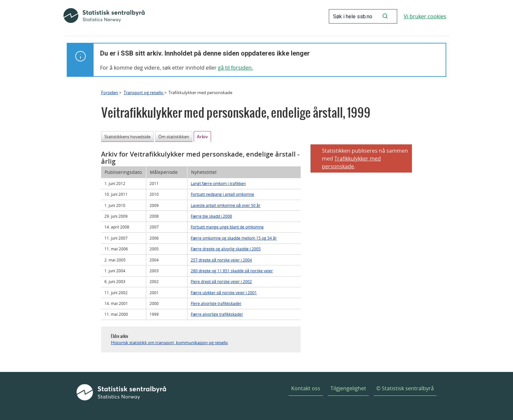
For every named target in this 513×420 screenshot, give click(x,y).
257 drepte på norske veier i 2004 (221, 260)
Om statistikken (174, 137)
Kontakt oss (306, 388)
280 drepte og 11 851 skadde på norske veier (232, 271)
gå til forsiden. (235, 68)
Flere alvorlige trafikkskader (216, 303)
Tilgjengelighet (348, 388)
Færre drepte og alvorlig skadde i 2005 (226, 249)
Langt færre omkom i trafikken (218, 183)
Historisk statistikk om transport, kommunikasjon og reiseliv (169, 343)
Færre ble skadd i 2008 (211, 216)
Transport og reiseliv (144, 92)
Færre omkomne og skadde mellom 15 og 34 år (234, 238)
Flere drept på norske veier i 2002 (221, 281)
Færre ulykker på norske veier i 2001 (224, 293)
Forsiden (110, 92)
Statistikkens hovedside (127, 137)
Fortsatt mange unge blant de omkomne (227, 227)
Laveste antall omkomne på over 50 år (226, 205)
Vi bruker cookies (425, 16)
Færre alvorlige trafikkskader (217, 314)
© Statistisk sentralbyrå (405, 388)
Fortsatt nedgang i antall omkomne (222, 194)
